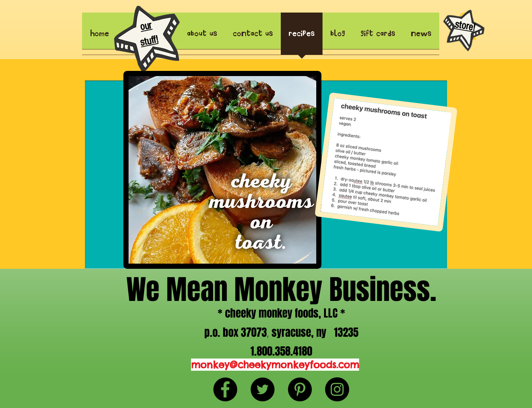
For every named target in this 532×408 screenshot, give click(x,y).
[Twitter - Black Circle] (262, 389)
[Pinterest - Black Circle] (300, 389)
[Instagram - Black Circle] (337, 389)
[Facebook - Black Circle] (225, 389)
